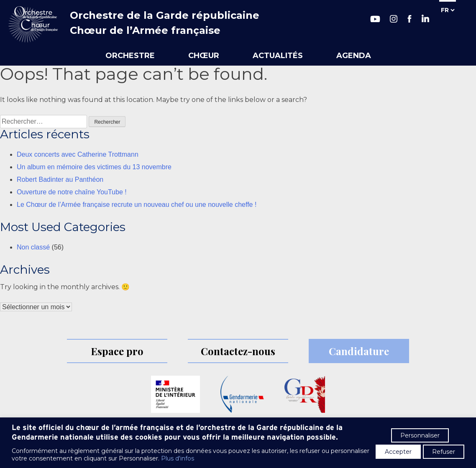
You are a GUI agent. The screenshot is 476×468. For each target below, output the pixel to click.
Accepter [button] (398, 452)
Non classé (33, 247)
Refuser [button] (444, 452)
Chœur (204, 56)
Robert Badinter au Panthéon (60, 179)
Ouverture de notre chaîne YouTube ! (72, 192)
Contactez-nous (238, 351)
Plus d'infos (178, 458)
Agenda (354, 56)
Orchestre (130, 56)
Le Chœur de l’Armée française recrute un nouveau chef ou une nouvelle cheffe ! (137, 205)
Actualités (278, 56)
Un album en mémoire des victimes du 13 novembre (94, 167)
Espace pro (117, 351)
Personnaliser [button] (420, 435)
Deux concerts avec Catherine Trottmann (78, 154)
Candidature (359, 351)
